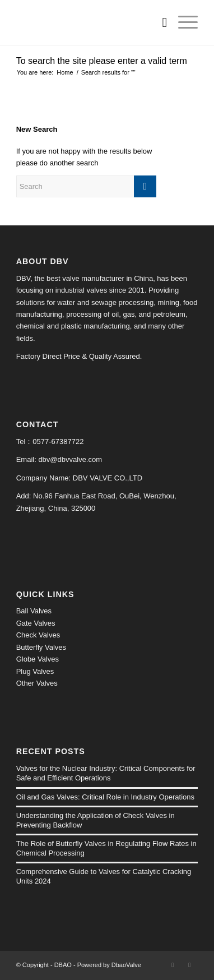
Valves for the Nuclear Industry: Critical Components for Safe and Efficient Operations (106, 773)
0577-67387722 (58, 442)
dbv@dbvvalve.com (70, 459)
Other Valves (37, 683)
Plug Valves (35, 671)
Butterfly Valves (41, 647)
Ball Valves (34, 611)
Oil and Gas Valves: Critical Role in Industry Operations (105, 797)
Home (65, 72)
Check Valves (38, 635)
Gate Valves (36, 623)
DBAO (63, 965)
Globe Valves (38, 659)
